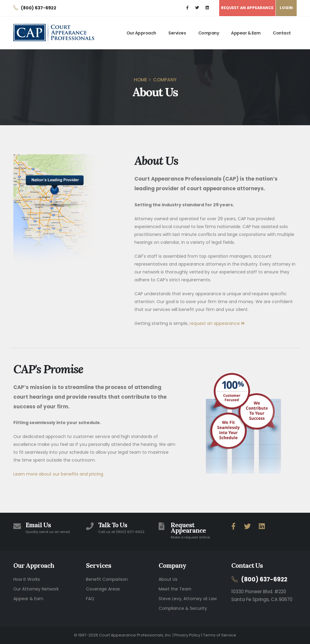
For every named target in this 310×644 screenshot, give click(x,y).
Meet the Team (175, 589)
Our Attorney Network (36, 589)
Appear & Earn (246, 33)
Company (209, 33)
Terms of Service (220, 635)
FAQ (90, 599)
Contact (282, 33)
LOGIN (286, 8)
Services (177, 33)
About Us (168, 579)
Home (140, 80)
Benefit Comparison (107, 579)
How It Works (27, 579)
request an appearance (217, 323)
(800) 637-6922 (264, 579)
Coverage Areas (103, 589)
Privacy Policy (187, 635)
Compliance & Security (183, 608)
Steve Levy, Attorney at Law (188, 599)
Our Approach (141, 33)
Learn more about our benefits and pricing (58, 474)
